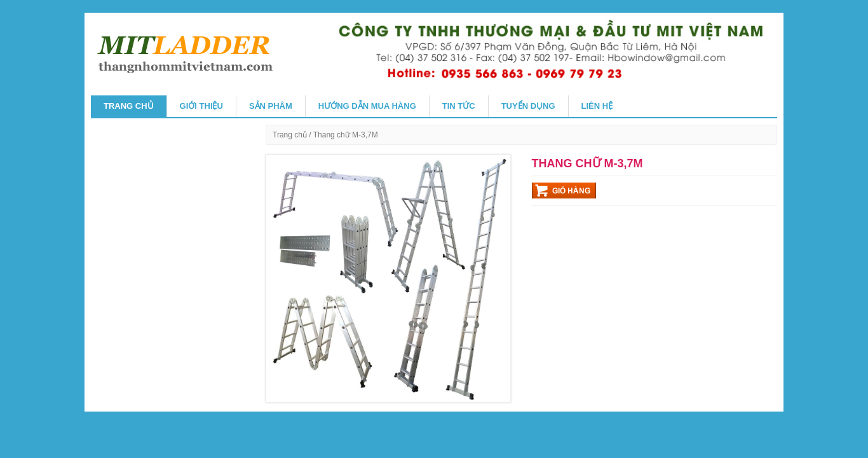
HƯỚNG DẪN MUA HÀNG (367, 106)
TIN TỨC (459, 106)
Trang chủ (129, 106)
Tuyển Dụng (528, 106)
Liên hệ (597, 106)
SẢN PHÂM (271, 106)
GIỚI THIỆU (201, 106)
